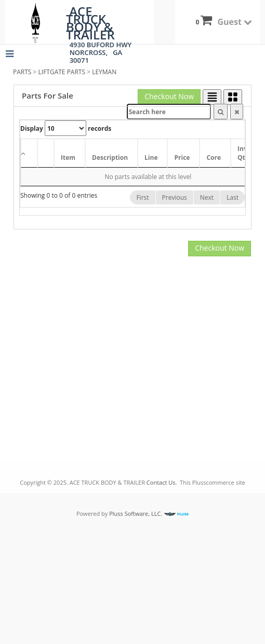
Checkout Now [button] (169, 96)
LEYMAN (104, 72)
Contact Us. (162, 482)
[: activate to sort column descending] (29, 153)
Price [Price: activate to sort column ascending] (182, 157)
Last (233, 197)
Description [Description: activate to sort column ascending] (110, 157)
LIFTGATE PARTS (62, 72)
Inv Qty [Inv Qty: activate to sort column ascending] (243, 153)
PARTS (22, 72)
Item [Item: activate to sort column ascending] (68, 157)
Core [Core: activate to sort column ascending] (214, 157)
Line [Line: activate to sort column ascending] (151, 157)
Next (207, 197)
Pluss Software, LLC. (148, 513)
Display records (66, 128)
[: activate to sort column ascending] (46, 153)
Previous (175, 197)
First (142, 197)
